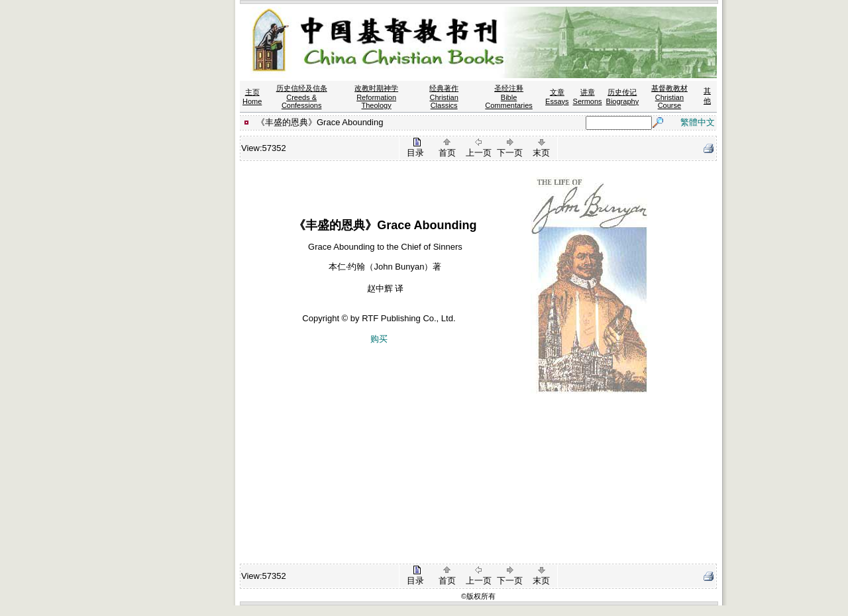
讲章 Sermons (588, 97)
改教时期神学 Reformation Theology (376, 97)
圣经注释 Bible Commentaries (509, 97)
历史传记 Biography (623, 97)
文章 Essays (557, 97)
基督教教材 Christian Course (669, 97)
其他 (707, 96)
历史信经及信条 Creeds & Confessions (302, 97)
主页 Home (252, 97)
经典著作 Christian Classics (444, 97)
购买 (379, 339)
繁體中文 (698, 122)
